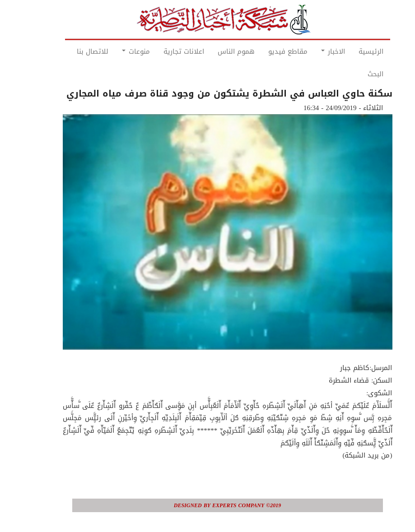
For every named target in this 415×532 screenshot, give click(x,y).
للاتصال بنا (73, 51)
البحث (356, 74)
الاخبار (313, 51)
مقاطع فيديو (268, 51)
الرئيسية (351, 51)
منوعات (116, 51)
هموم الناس (216, 51)
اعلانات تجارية (164, 51)
